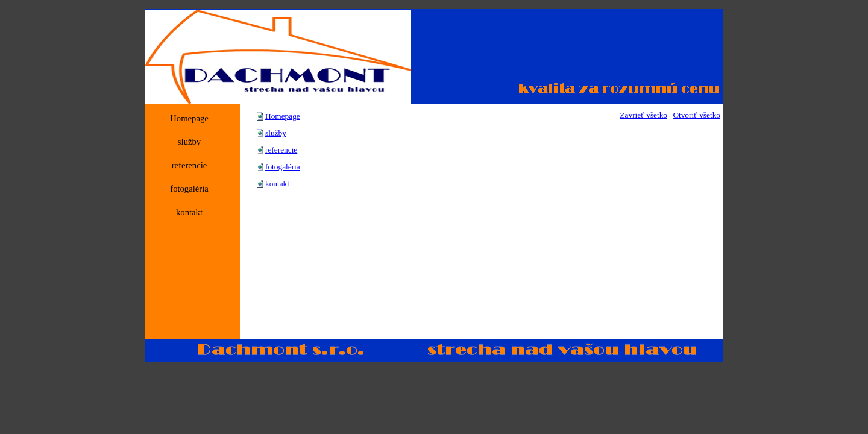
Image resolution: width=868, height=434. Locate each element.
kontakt (277, 184)
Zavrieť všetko (643, 115)
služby (276, 133)
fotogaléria (283, 167)
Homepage (283, 116)
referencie (281, 150)
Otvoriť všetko (697, 115)
